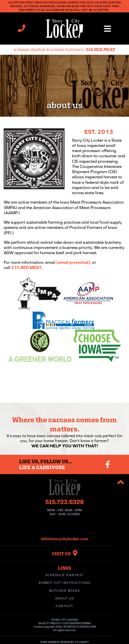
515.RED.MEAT (101, 50)
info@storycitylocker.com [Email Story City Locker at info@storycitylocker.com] (64, 539)
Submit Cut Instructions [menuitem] (65, 583)
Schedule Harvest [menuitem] (65, 575)
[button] (107, 28)
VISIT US (65, 554)
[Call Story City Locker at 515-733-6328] (21, 29)
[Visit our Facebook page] (108, 464)
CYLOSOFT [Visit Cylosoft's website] (82, 642)
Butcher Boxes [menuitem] (65, 591)
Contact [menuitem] (64, 606)
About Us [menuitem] (65, 598)
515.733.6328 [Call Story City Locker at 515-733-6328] (65, 502)
